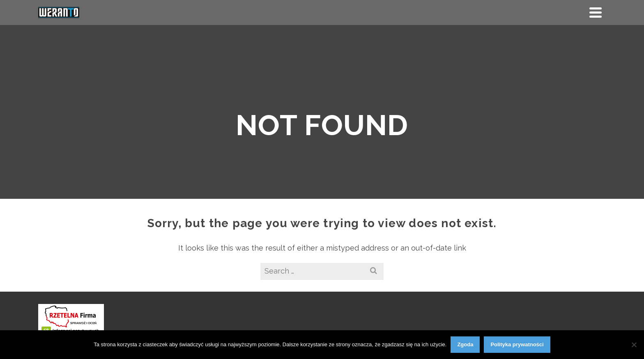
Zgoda (465, 344)
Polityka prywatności (517, 344)
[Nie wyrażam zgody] (634, 345)
